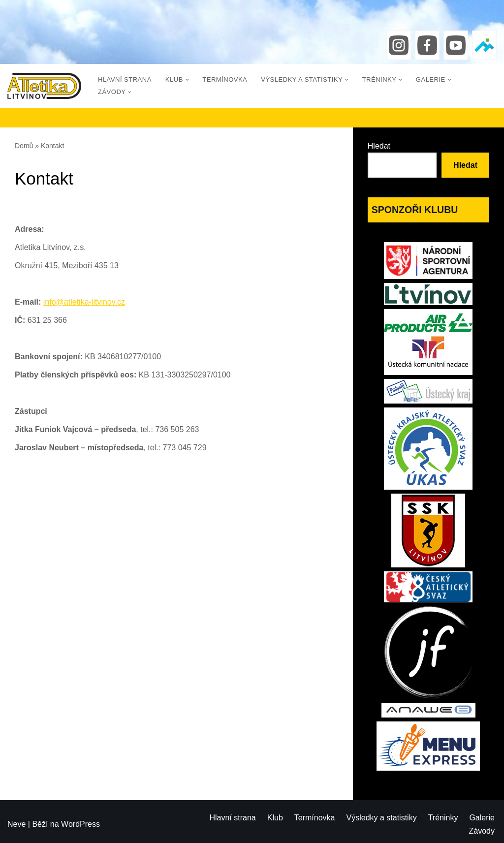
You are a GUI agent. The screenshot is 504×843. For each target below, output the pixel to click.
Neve (16, 824)
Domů (24, 146)
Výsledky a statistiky (382, 818)
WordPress (80, 824)
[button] (187, 80)
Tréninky (443, 818)
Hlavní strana (125, 79)
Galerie (482, 818)
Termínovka (225, 79)
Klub (275, 818)
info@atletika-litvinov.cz (84, 302)
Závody (482, 831)
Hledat (379, 146)
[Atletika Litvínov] (44, 86)
